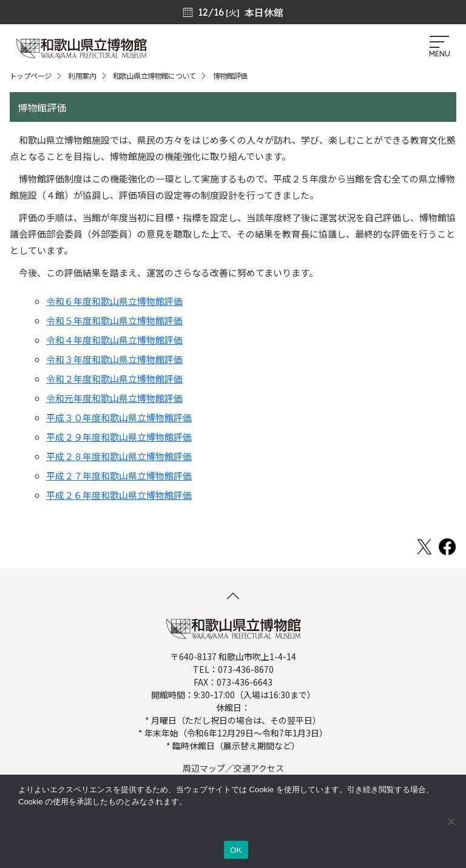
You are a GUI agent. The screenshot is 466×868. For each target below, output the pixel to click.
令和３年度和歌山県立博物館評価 (114, 359)
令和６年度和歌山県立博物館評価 (114, 301)
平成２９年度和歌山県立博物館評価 (119, 437)
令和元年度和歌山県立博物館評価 (114, 398)
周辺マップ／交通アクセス (233, 768)
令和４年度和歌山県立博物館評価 (114, 340)
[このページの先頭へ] (233, 596)
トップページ (30, 75)
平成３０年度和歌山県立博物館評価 (119, 417)
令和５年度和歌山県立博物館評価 (114, 320)
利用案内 (82, 75)
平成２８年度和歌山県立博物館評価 (119, 456)
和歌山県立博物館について (154, 75)
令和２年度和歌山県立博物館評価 (114, 379)
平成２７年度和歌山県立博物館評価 (119, 476)
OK (236, 850)
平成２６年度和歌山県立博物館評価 (119, 495)
